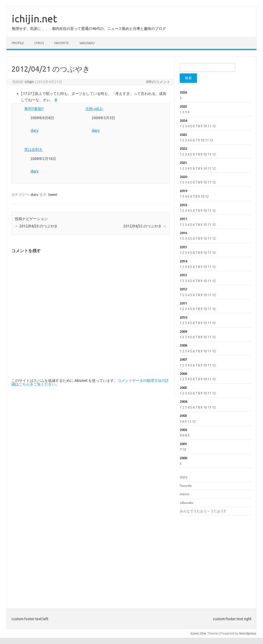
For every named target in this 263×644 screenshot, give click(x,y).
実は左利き (33, 149)
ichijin (29, 82)
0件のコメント (158, 82)
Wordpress (248, 633)
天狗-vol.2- (94, 109)
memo (185, 494)
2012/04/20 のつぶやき (36, 226)
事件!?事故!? (34, 109)
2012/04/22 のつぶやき (145, 226)
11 (209, 126)
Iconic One (198, 633)
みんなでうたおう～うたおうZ (203, 511)
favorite (62, 43)
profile (18, 43)
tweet (53, 194)
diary (34, 130)
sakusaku (87, 43)
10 (205, 126)
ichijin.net (34, 19)
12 (214, 126)
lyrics (39, 43)
